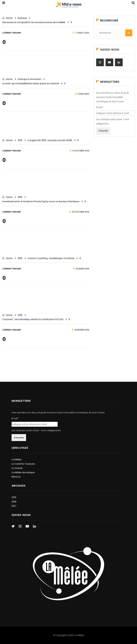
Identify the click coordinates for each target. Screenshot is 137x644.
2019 (20, 140)
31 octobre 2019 (79, 151)
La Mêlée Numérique (23, 472)
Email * (100, 107)
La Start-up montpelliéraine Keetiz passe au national (31, 83)
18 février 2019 (81, 330)
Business (22, 18)
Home (7, 18)
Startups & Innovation (29, 79)
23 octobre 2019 (79, 212)
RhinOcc (16, 477)
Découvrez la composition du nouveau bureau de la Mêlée (34, 22)
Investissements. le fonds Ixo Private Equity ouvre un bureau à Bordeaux (41, 201)
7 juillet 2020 (81, 33)
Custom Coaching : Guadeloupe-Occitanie (51, 258)
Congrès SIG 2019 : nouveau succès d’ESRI (50, 140)
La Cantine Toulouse (23, 464)
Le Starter (17, 468)
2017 (14, 506)
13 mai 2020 (82, 94)
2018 (14, 502)
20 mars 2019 (81, 269)
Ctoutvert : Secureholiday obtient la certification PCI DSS (33, 319)
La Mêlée (17, 459)
